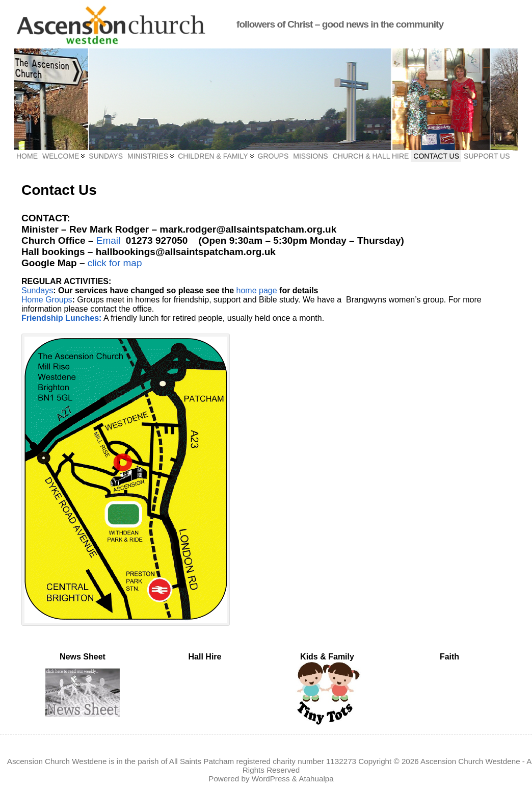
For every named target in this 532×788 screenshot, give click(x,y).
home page (257, 290)
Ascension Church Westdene (470, 761)
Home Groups (47, 300)
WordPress (271, 779)
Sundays (37, 290)
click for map (115, 263)
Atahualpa (316, 779)
